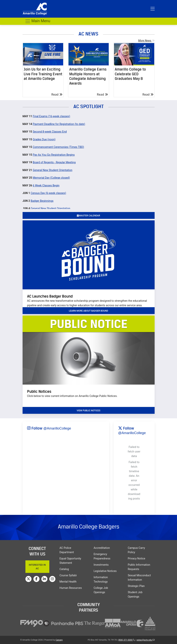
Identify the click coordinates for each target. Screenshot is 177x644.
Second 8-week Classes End (50, 132)
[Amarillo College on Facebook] (36, 579)
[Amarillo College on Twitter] (28, 579)
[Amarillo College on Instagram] (52, 579)
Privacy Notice (137, 559)
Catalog (64, 569)
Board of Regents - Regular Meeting (54, 162)
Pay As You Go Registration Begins (54, 155)
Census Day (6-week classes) (48, 193)
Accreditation (102, 548)
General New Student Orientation (53, 170)
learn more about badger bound (88, 311)
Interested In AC (37, 567)
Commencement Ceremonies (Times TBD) (58, 147)
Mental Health (68, 582)
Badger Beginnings (42, 201)
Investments (101, 565)
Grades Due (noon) (44, 139)
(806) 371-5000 (127, 640)
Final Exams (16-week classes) (52, 116)
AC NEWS (88, 34)
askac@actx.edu (146, 640)
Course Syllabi (68, 575)
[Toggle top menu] (153, 9)
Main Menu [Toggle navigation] (38, 21)
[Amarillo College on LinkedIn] (44, 579)
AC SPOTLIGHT (89, 106)
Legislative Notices (105, 571)
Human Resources (71, 588)
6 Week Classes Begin (46, 186)
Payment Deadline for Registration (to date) (59, 124)
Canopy (59, 640)
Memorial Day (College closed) (51, 178)
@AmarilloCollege (57, 428)
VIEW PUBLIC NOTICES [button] (88, 411)
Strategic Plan (136, 586)
